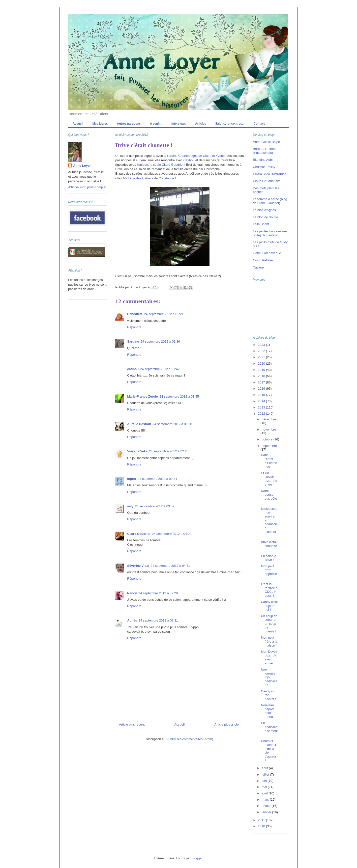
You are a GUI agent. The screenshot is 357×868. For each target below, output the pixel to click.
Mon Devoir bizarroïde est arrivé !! (269, 657)
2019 (262, 370)
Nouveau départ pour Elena (267, 711)
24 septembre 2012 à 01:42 (160, 369)
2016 (262, 389)
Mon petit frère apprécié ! (269, 572)
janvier (267, 812)
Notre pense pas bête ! (269, 497)
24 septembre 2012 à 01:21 (164, 314)
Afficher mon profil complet (87, 187)
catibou (133, 369)
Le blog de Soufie (265, 217)
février (267, 806)
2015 (262, 395)
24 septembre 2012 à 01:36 (160, 341)
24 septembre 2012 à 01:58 (172, 424)
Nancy (132, 593)
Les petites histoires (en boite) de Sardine (270, 233)
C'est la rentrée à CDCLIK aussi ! (269, 590)
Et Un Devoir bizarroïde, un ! (269, 479)
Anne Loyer (82, 166)
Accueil (78, 124)
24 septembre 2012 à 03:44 (157, 479)
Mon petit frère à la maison (269, 641)
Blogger (197, 858)
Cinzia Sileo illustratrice (269, 174)
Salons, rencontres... (230, 124)
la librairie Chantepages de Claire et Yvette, (195, 156)
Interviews (179, 124)
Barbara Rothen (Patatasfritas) (264, 151)
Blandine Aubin (264, 160)
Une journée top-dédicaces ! (269, 677)
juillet (266, 774)
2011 (262, 820)
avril (265, 793)
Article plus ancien (228, 724)
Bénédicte (135, 314)
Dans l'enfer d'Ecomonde (269, 461)
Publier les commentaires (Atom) (190, 739)
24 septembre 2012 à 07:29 (158, 593)
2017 (262, 382)
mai (265, 787)
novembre (269, 429)
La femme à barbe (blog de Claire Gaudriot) (270, 201)
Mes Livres (100, 124)
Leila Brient (261, 224)
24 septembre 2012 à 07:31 (158, 620)
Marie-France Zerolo (143, 396)
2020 (262, 364)
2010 (262, 826)
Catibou (189, 160)
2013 (262, 407)
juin (265, 781)
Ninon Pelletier (263, 260)
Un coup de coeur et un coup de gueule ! (269, 624)
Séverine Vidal (138, 566)
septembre (269, 446)
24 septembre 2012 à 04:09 (172, 534)
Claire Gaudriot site (267, 181)
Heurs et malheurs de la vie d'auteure (268, 750)
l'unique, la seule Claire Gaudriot (160, 165)
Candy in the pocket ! (268, 695)
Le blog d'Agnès (264, 210)
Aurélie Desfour (139, 424)
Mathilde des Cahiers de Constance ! (149, 178)
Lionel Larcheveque (267, 253)
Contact (259, 124)
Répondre (134, 327)
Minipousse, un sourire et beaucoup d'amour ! (269, 522)
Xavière (258, 267)
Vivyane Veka (137, 451)
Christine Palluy (264, 167)
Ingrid (132, 479)
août (265, 768)
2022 (262, 351)
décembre (269, 419)
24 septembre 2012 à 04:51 (170, 566)
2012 (262, 414)
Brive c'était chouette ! (269, 546)
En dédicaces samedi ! (269, 729)
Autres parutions (129, 124)
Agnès (132, 620)
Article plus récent (132, 724)
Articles (201, 124)
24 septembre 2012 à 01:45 (179, 396)
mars (266, 800)
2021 (262, 357)
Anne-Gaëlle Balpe (266, 142)
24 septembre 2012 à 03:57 (155, 506)
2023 (262, 345)
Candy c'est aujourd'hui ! (269, 606)
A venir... (156, 124)
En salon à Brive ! (268, 558)
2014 (262, 401)
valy (130, 506)
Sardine (133, 341)
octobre (268, 439)
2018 (262, 376)
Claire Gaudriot (139, 534)
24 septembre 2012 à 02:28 (169, 451)
